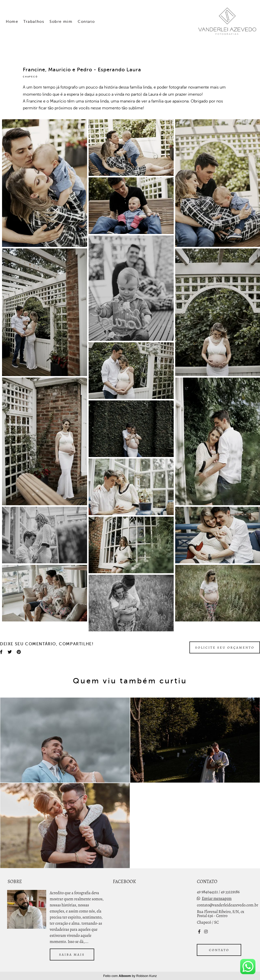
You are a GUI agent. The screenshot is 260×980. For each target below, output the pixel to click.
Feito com (130, 976)
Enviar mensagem (217, 899)
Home (12, 22)
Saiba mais (72, 954)
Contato (86, 22)
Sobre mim (61, 22)
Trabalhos (34, 22)
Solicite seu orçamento (225, 647)
